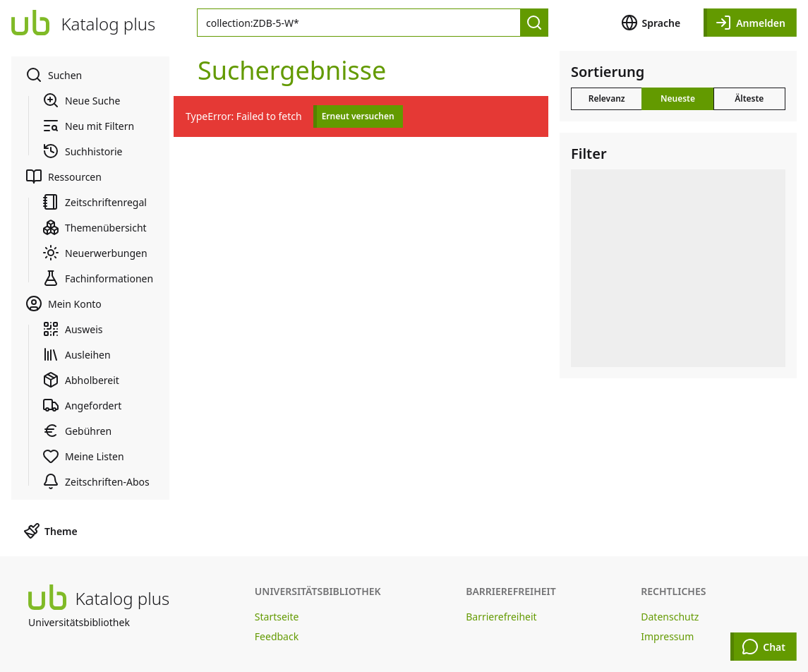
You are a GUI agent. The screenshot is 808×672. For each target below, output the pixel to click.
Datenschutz (670, 617)
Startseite (277, 617)
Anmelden (750, 23)
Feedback (277, 636)
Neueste (678, 98)
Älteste (749, 98)
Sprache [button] (651, 23)
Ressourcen (64, 176)
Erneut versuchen (358, 116)
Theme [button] (50, 531)
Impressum (667, 636)
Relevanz (607, 98)
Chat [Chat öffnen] (764, 647)
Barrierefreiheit (501, 617)
